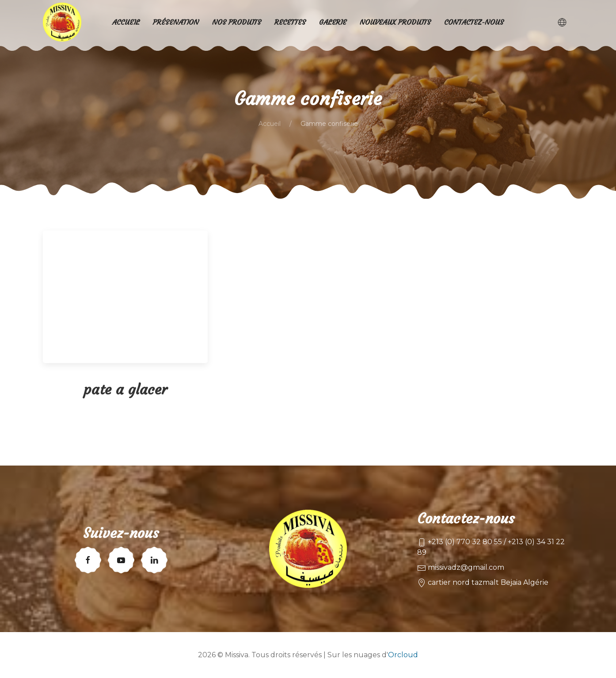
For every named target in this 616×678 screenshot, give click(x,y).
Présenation (176, 22)
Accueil (270, 124)
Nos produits (237, 22)
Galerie (333, 22)
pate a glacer (125, 390)
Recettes (290, 22)
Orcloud (403, 655)
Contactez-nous (474, 22)
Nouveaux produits (395, 22)
